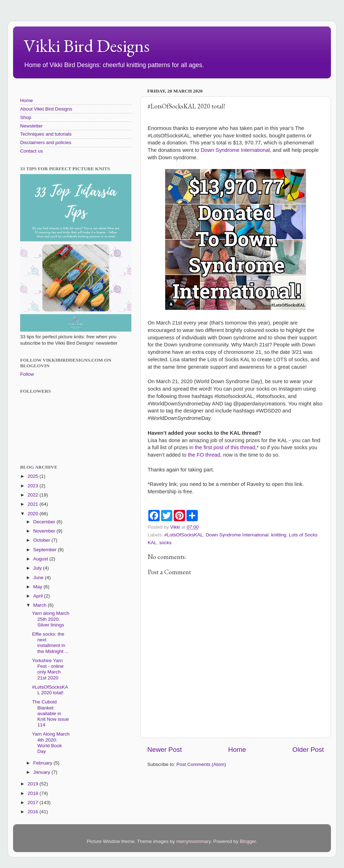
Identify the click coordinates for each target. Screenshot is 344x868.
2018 (34, 793)
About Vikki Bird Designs (46, 109)
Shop (26, 117)
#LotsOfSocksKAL (184, 535)
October (42, 540)
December (45, 522)
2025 (34, 476)
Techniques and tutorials (46, 134)
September (46, 550)
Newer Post (165, 750)
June (39, 578)
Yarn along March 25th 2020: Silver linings (51, 619)
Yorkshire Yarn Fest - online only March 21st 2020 (48, 669)
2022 (34, 495)
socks (165, 543)
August (41, 559)
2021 (34, 504)
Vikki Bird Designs (87, 46)
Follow (27, 374)
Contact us (32, 151)
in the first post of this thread (222, 447)
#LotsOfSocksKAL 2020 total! (50, 690)
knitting (279, 535)
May (38, 587)
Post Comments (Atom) (201, 764)
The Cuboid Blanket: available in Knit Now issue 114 (51, 713)
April (39, 596)
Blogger (248, 841)
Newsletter (31, 126)
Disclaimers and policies (46, 142)
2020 (34, 514)
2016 (34, 812)
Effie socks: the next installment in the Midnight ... (51, 643)
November (45, 531)
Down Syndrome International (235, 150)
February (43, 763)
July (38, 568)
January (42, 772)
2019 (34, 784)
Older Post (308, 750)
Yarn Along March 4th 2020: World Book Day (51, 743)
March (40, 605)
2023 (34, 486)
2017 (34, 802)
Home (237, 750)
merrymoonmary (193, 841)
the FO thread (204, 455)
